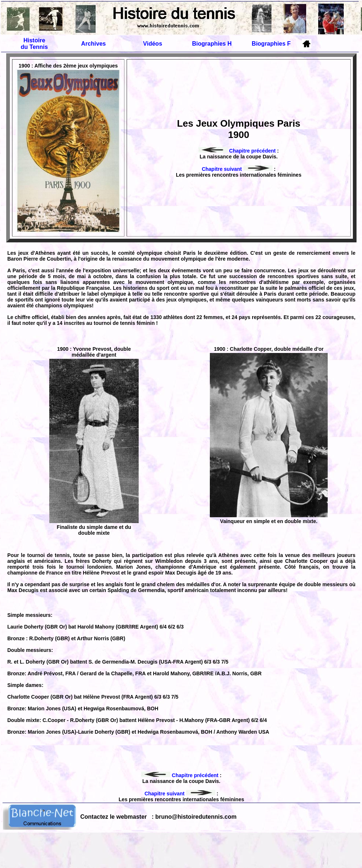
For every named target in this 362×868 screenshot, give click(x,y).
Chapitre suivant (237, 169)
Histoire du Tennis (34, 44)
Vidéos (153, 44)
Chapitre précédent (237, 151)
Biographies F (271, 44)
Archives (93, 44)
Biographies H (212, 44)
